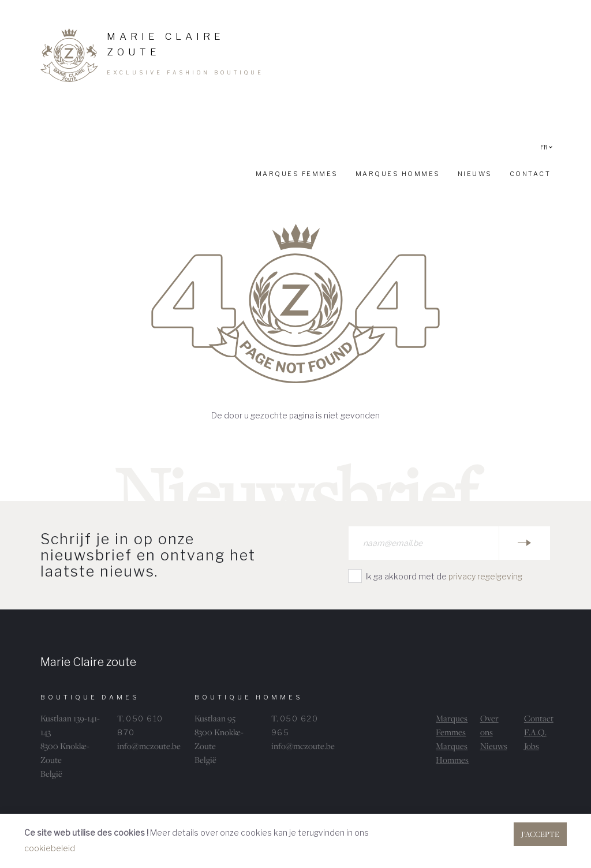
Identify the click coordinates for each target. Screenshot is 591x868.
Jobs (532, 746)
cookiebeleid (50, 848)
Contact (539, 718)
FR (546, 147)
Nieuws (494, 746)
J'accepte (540, 834)
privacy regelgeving (485, 576)
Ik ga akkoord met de (444, 576)
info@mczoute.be (149, 746)
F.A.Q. (535, 732)
